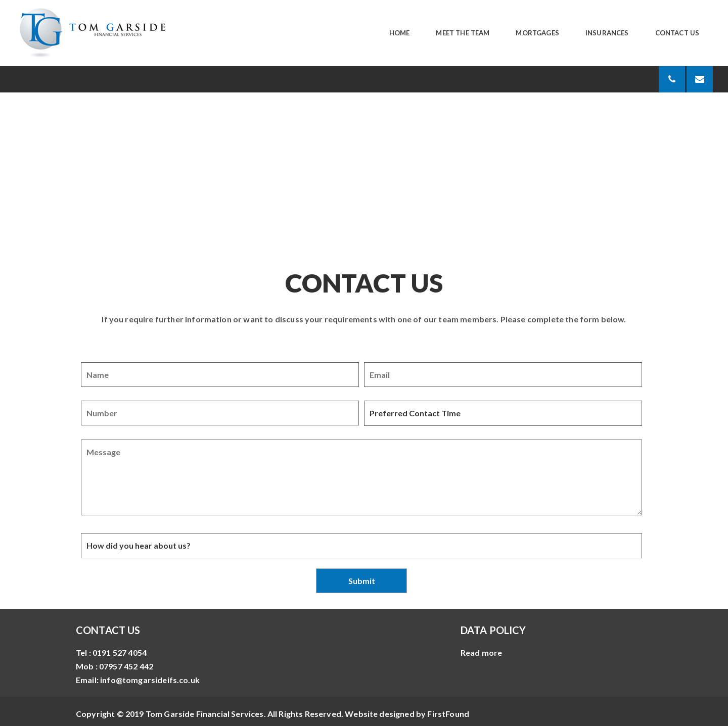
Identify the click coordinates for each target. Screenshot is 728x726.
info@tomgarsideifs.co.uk (150, 680)
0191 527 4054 (120, 652)
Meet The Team (463, 33)
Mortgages (537, 33)
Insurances (607, 33)
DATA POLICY (493, 630)
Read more (481, 652)
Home (400, 33)
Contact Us (677, 33)
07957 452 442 (126, 666)
